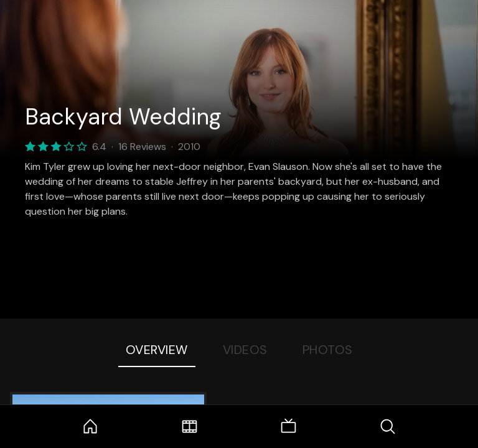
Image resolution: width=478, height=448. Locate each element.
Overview (157, 350)
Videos (245, 350)
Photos (328, 350)
